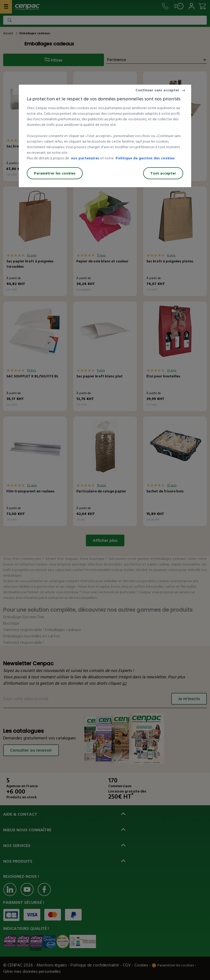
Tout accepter (163, 173)
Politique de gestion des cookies (145, 158)
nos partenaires (85, 158)
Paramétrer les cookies (55, 173)
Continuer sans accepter (157, 90)
